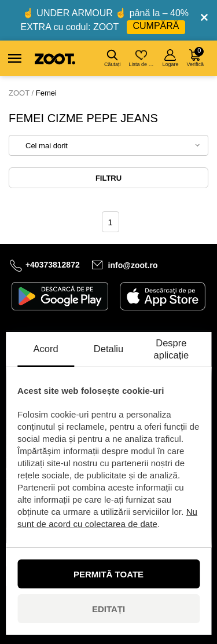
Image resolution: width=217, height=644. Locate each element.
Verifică (195, 57)
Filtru (108, 178)
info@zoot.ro (133, 265)
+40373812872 (53, 265)
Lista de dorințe (142, 58)
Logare (170, 58)
